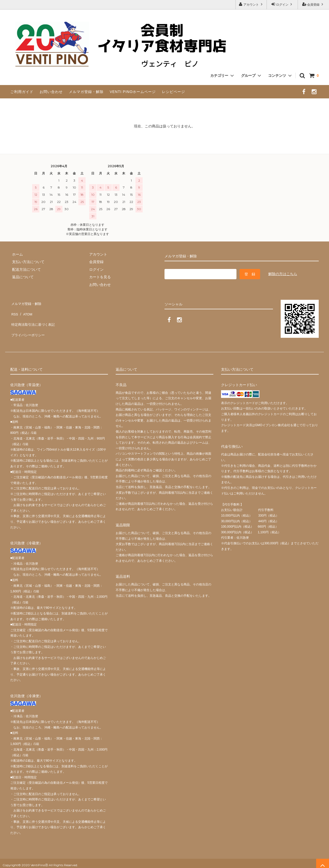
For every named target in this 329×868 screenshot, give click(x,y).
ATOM (26, 310)
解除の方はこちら (283, 274)
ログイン (282, 4)
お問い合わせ (51, 92)
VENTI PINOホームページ (133, 92)
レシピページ (173, 92)
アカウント (251, 4)
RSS (14, 310)
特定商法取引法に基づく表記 (34, 318)
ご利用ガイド (22, 92)
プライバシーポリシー (28, 325)
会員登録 (313, 4)
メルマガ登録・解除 (86, 92)
